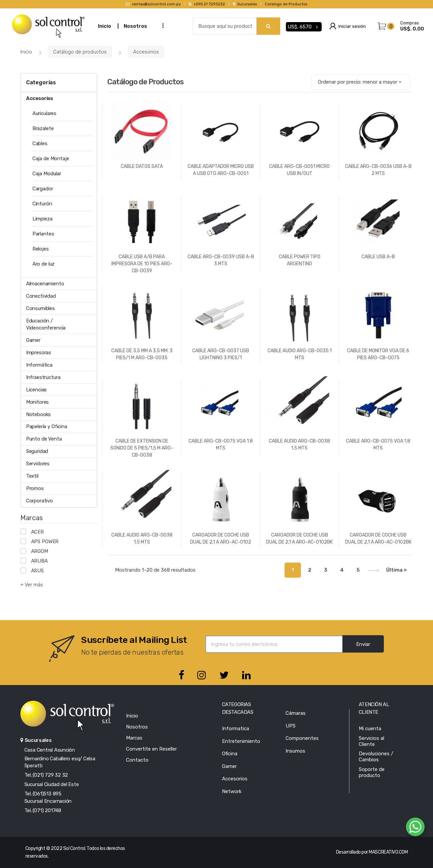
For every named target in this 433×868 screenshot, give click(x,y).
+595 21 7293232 (207, 4)
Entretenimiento (241, 741)
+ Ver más (32, 585)
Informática (39, 365)
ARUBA (39, 561)
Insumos (295, 751)
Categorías (41, 82)
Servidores (38, 464)
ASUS (37, 571)
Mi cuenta (370, 729)
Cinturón (42, 204)
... (161, 25)
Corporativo (39, 501)
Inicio (104, 26)
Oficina (230, 754)
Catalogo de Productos (286, 4)
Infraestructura (43, 377)
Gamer (33, 340)
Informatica (236, 729)
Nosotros (135, 26)
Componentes (302, 738)
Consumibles (40, 308)
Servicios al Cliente (371, 741)
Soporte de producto (372, 772)
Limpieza (42, 219)
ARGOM (40, 551)
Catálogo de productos (80, 52)
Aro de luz (44, 264)
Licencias (37, 390)
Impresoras (39, 353)
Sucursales (245, 4)
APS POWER (45, 542)
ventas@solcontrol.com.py (153, 4)
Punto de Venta (44, 439)
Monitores (38, 402)
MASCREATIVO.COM (388, 852)
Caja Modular (47, 174)
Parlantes (43, 234)
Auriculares (44, 113)
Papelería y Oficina (47, 426)
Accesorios (146, 52)
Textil (32, 476)
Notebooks (39, 414)
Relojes (41, 249)
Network (232, 791)
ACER (37, 532)
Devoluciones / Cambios (376, 757)
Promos (35, 488)
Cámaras (296, 713)
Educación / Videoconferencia (46, 324)
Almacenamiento (45, 284)
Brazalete (43, 128)
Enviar (363, 644)
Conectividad (41, 296)
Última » (397, 570)
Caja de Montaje (51, 159)
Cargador (43, 189)
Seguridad (37, 451)
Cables (40, 143)
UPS (291, 726)
